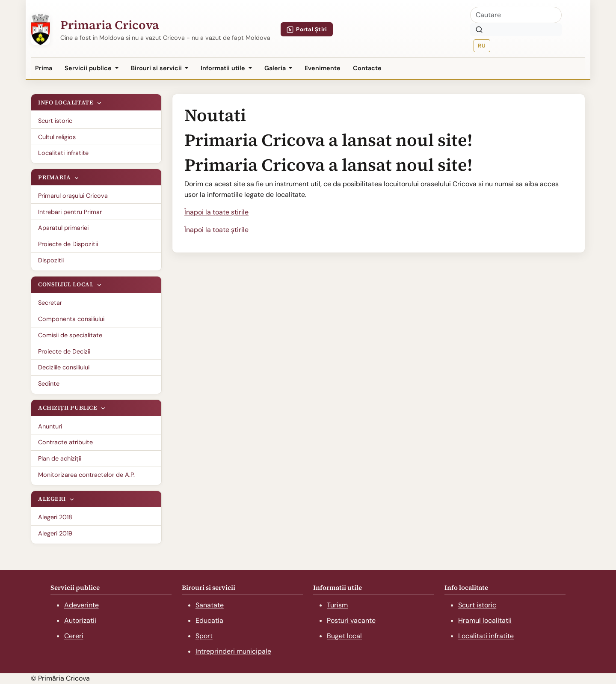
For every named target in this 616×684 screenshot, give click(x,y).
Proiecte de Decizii (64, 351)
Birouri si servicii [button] (157, 68)
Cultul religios (57, 137)
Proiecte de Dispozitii (68, 244)
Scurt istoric (55, 121)
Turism (337, 605)
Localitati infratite (63, 153)
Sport (204, 636)
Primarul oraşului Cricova (73, 196)
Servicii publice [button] (89, 68)
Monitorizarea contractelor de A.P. (86, 475)
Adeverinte (81, 605)
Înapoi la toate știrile (216, 212)
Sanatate (210, 605)
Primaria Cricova (110, 25)
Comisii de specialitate (70, 335)
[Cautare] (516, 15)
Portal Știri (307, 29)
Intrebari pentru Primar (70, 212)
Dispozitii (51, 260)
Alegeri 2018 (55, 517)
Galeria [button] (276, 68)
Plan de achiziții (60, 458)
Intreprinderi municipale (233, 651)
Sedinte (49, 384)
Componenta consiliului (71, 319)
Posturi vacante (351, 620)
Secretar (50, 303)
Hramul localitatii (485, 620)
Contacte (367, 68)
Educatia (209, 620)
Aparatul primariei (63, 228)
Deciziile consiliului (64, 367)
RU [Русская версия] (482, 46)
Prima (44, 68)
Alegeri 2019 (55, 533)
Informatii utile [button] (224, 68)
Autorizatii (80, 620)
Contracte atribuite (65, 442)
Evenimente (323, 68)
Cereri (74, 636)
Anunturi (50, 426)
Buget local (344, 636)
